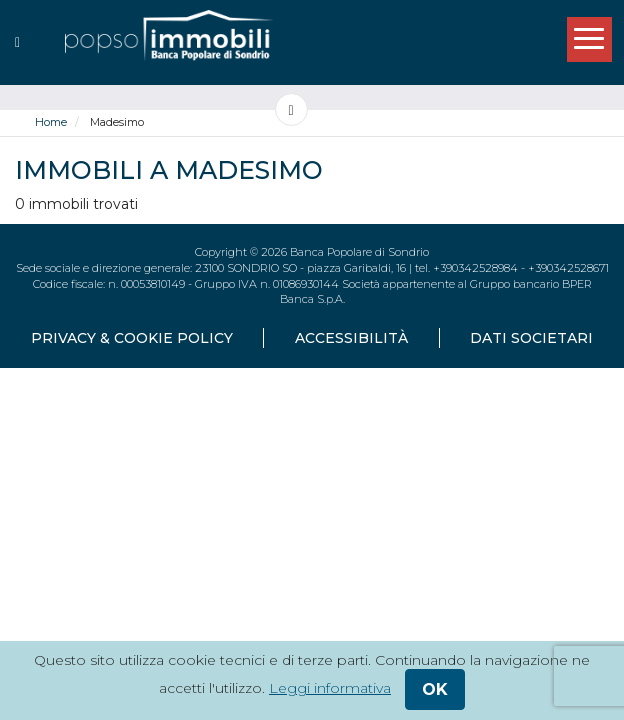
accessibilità (351, 338)
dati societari (531, 338)
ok (435, 689)
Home (51, 122)
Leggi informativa (330, 688)
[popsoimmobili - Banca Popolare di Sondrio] (169, 42)
